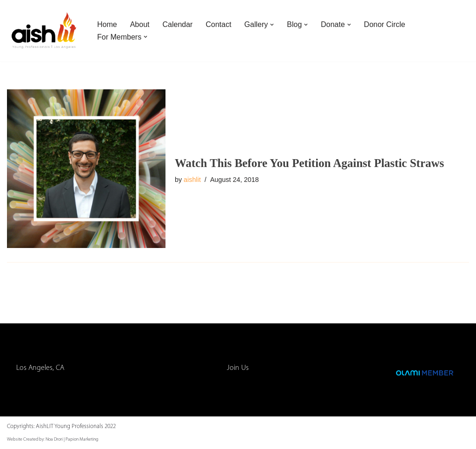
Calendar (178, 24)
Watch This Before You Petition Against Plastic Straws (309, 163)
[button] (272, 25)
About (140, 24)
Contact (218, 24)
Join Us (238, 368)
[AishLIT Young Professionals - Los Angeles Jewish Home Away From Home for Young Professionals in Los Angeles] (44, 31)
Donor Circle (385, 24)
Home (107, 24)
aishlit (192, 180)
